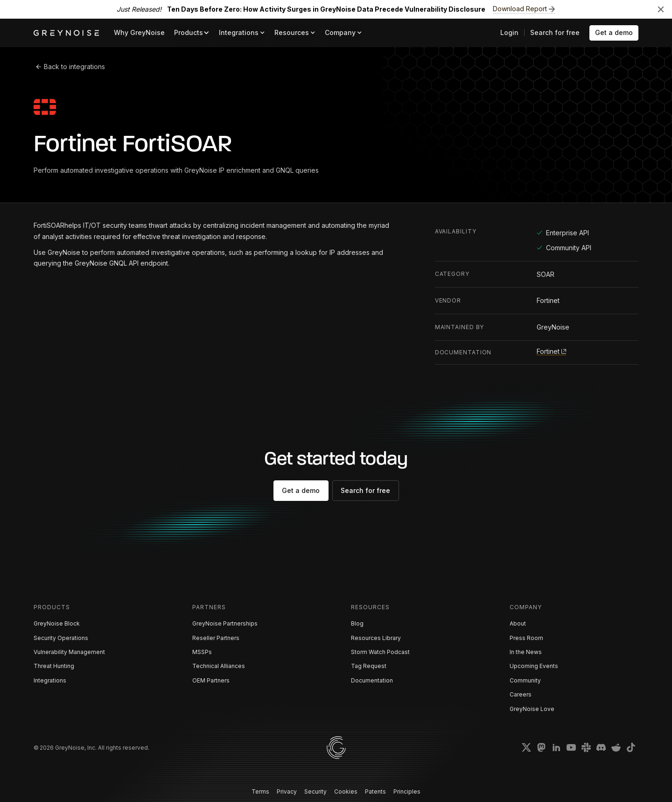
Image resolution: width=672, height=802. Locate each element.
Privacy (287, 791)
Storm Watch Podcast (380, 652)
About (518, 623)
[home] (66, 33)
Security (315, 791)
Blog (357, 623)
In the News (526, 652)
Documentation (372, 680)
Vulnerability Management (69, 652)
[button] (192, 33)
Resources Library (376, 638)
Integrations (50, 680)
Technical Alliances (219, 666)
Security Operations (61, 638)
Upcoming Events (534, 666)
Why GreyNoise (139, 32)
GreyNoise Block (57, 623)
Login (509, 32)
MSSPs (202, 652)
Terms (260, 791)
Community (525, 680)
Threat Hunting (54, 666)
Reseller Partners (216, 638)
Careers (521, 694)
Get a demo (614, 32)
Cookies (346, 791)
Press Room (526, 638)
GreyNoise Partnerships (225, 623)
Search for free (555, 32)
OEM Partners (211, 680)
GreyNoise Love (532, 709)
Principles (407, 791)
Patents (375, 791)
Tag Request (369, 666)
